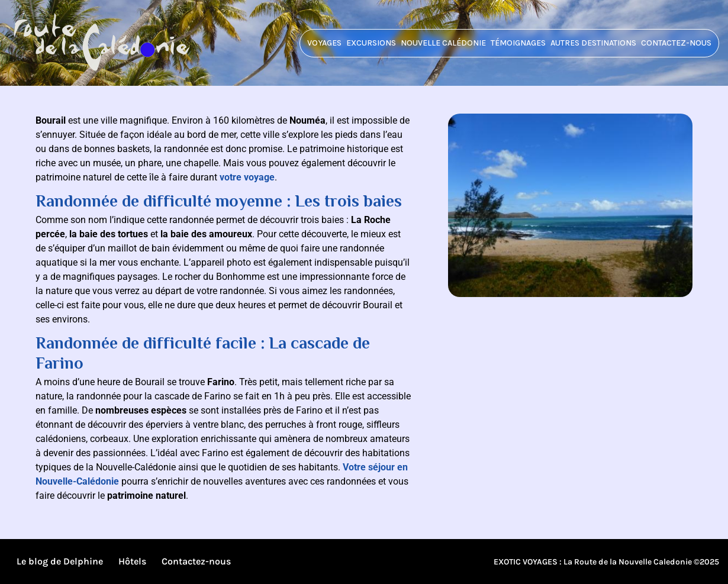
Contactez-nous (676, 43)
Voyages (324, 43)
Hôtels (132, 561)
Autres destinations (593, 43)
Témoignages (518, 43)
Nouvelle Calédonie (443, 43)
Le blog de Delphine (60, 561)
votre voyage (247, 177)
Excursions (371, 43)
